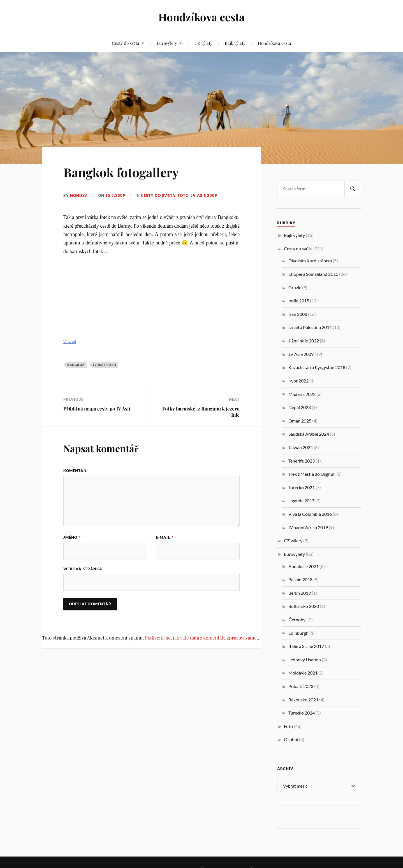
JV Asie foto (105, 365)
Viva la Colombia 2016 (310, 514)
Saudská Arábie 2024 (309, 434)
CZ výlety (203, 43)
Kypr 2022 (298, 381)
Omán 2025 (300, 421)
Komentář (75, 471)
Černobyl (297, 620)
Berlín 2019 (300, 593)
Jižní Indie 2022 (304, 341)
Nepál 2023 (300, 407)
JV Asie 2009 (204, 195)
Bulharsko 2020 (304, 606)
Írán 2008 (298, 314)
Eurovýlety (167, 43)
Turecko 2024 (302, 713)
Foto (183, 195)
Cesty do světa (126, 43)
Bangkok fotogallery (121, 172)
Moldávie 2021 (303, 673)
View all (70, 342)
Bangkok (76, 365)
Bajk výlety (235, 43)
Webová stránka (83, 569)
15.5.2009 (115, 195)
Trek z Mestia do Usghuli (312, 474)
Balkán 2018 (300, 579)
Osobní (291, 739)
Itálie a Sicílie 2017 (306, 646)
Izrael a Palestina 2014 (310, 327)
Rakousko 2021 (303, 700)
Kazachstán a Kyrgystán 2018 (317, 367)
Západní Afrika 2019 (308, 527)
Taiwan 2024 (301, 447)
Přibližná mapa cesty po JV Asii (97, 409)
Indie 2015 (299, 301)
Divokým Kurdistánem (310, 261)
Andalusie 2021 (304, 566)
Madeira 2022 (302, 394)
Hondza (79, 195)
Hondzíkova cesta (202, 17)
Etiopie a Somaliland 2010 (313, 274)
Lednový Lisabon (305, 660)
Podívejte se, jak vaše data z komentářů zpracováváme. (202, 638)
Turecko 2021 (302, 487)
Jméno (72, 537)
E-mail (165, 537)
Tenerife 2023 (302, 461)
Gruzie (295, 287)
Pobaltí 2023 (301, 686)
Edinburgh (298, 633)
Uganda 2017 (301, 501)
